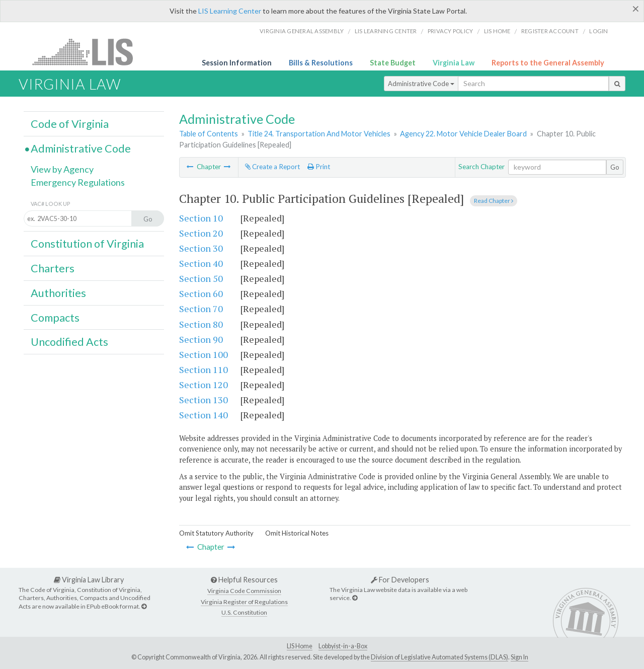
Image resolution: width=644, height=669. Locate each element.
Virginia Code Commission (244, 591)
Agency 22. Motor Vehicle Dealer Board (463, 134)
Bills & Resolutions (321, 63)
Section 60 (201, 293)
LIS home (497, 31)
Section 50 (201, 278)
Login (598, 31)
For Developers (400, 580)
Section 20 (201, 233)
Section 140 (204, 415)
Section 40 (201, 263)
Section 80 (201, 324)
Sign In (519, 657)
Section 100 (204, 354)
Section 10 (201, 218)
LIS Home (300, 646)
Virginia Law (454, 63)
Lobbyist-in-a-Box (343, 646)
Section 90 (201, 339)
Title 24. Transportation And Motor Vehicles (319, 134)
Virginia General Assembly (302, 31)
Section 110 (204, 369)
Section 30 (201, 248)
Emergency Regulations (78, 182)
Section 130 (204, 400)
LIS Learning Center (230, 11)
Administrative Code (421, 84)
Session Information (237, 63)
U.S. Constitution (244, 612)
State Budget (393, 63)
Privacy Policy (451, 31)
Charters (53, 268)
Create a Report (272, 167)
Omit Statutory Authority (216, 533)
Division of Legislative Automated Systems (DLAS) (439, 657)
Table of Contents (209, 134)
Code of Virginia (70, 124)
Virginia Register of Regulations (244, 602)
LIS (88, 52)
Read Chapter (494, 201)
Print (319, 167)
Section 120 (204, 385)
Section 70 (201, 309)
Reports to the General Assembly (548, 63)
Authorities (58, 293)
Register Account (550, 31)
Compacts (55, 318)
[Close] (636, 9)
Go (615, 167)
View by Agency (62, 169)
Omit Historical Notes (297, 533)
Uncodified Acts (69, 342)
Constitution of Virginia (87, 244)
